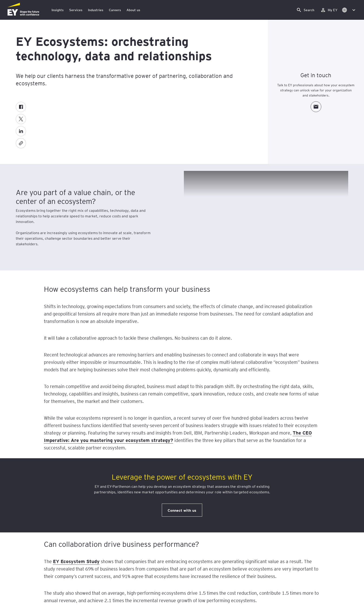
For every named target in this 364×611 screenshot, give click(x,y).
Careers (115, 10)
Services (76, 10)
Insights (58, 10)
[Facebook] (21, 107)
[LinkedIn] (21, 131)
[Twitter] (21, 119)
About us (133, 10)
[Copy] (21, 143)
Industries (96, 10)
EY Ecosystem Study (76, 561)
